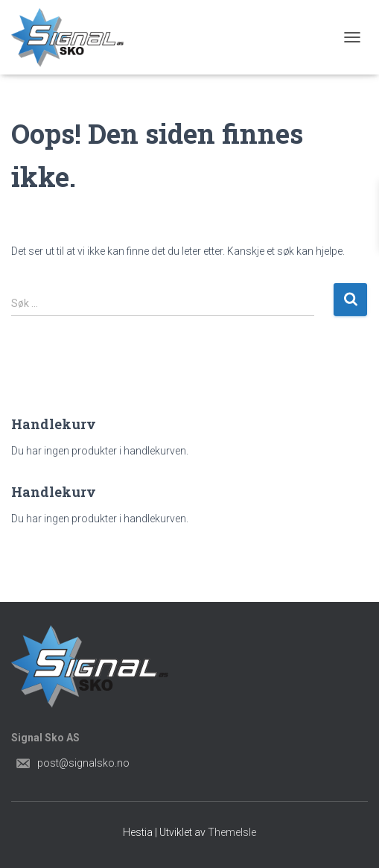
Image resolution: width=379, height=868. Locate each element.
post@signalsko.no (83, 763)
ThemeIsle (232, 832)
